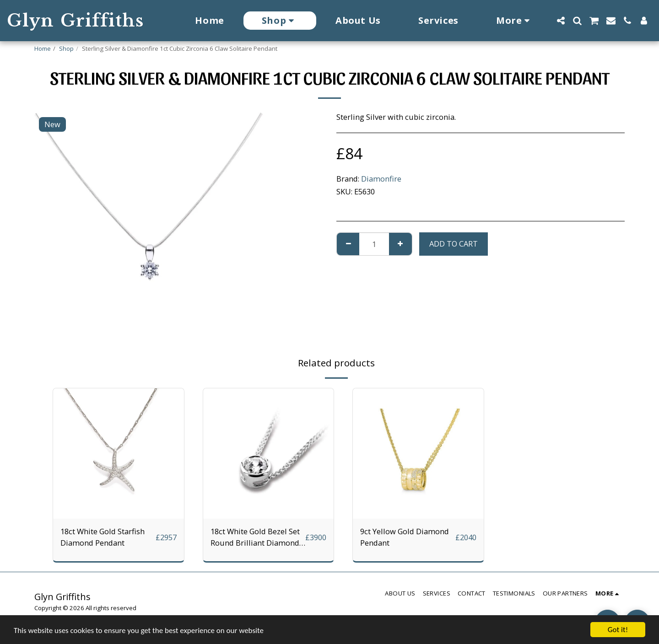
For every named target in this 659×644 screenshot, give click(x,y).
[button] (561, 21)
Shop (66, 48)
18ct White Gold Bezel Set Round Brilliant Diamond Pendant (255, 537)
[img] (119, 454)
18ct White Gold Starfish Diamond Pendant (103, 537)
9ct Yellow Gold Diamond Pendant (405, 537)
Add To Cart (454, 244)
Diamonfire (381, 179)
